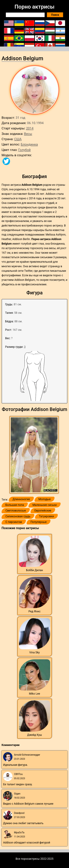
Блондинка (29, 144)
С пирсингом (14, 522)
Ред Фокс (35, 611)
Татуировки (46, 516)
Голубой (24, 150)
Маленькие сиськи (44, 505)
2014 (30, 128)
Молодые (45, 499)
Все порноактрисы (28, 859)
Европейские (43, 511)
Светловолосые (16, 511)
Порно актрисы (34, 7)
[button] (34, 455)
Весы (28, 134)
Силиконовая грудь (18, 516)
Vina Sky (34, 652)
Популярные (39, 522)
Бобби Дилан (34, 570)
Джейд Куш (34, 735)
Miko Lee (34, 694)
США (18, 139)
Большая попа (15, 505)
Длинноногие (21, 499)
